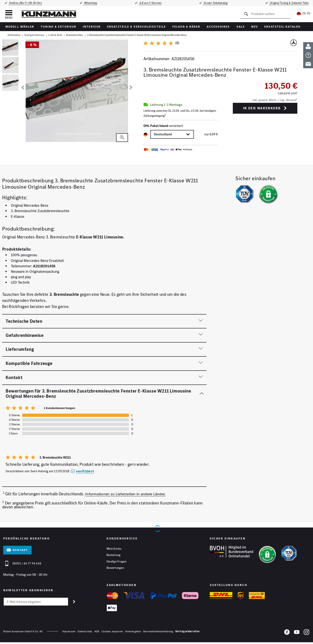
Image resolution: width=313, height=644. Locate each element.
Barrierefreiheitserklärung (158, 633)
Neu (255, 27)
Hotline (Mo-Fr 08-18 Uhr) (24, 3)
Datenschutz (85, 633)
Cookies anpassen (112, 633)
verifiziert (82, 471)
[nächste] (131, 87)
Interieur (92, 27)
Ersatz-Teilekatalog (217, 3)
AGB (97, 633)
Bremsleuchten (75, 35)
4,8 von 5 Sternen (151, 3)
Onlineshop (14, 35)
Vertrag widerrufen (187, 633)
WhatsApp (90, 3)
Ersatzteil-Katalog (282, 27)
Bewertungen (115, 569)
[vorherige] (23, 87)
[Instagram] (306, 634)
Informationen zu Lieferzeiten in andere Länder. (127, 494)
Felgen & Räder (186, 27)
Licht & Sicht (55, 35)
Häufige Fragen (117, 562)
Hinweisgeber (133, 633)
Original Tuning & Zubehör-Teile (290, 3)
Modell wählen (20, 27)
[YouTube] (297, 634)
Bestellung (114, 556)
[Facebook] (287, 634)
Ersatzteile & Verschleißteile (137, 27)
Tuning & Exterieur (58, 27)
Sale (241, 27)
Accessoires (218, 27)
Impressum (69, 633)
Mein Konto (114, 549)
